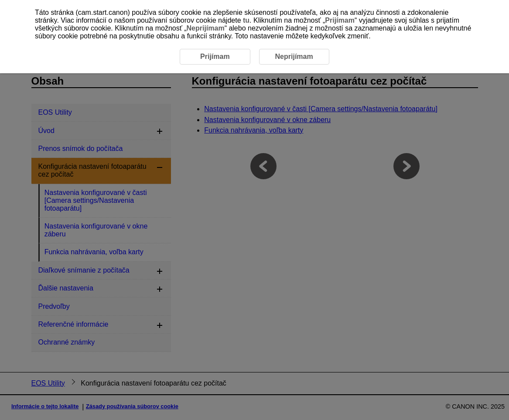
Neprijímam (205, 28)
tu (246, 20)
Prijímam (340, 20)
